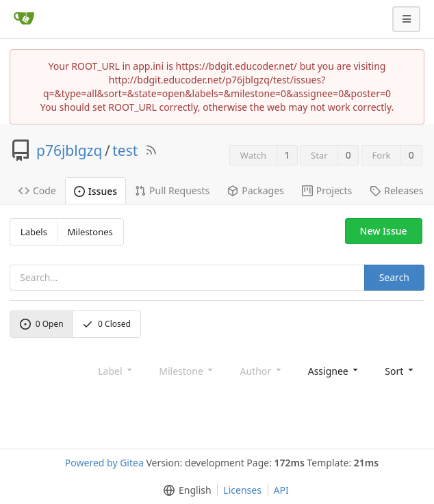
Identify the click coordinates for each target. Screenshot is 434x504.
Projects (327, 190)
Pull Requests (172, 190)
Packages (256, 190)
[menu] (334, 370)
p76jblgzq (69, 150)
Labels (34, 232)
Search (394, 277)
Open (42, 324)
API (281, 490)
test (125, 150)
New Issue (384, 231)
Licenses (242, 490)
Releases (396, 190)
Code (37, 190)
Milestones (90, 232)
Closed (106, 324)
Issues (95, 191)
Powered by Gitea (104, 463)
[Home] (24, 19)
